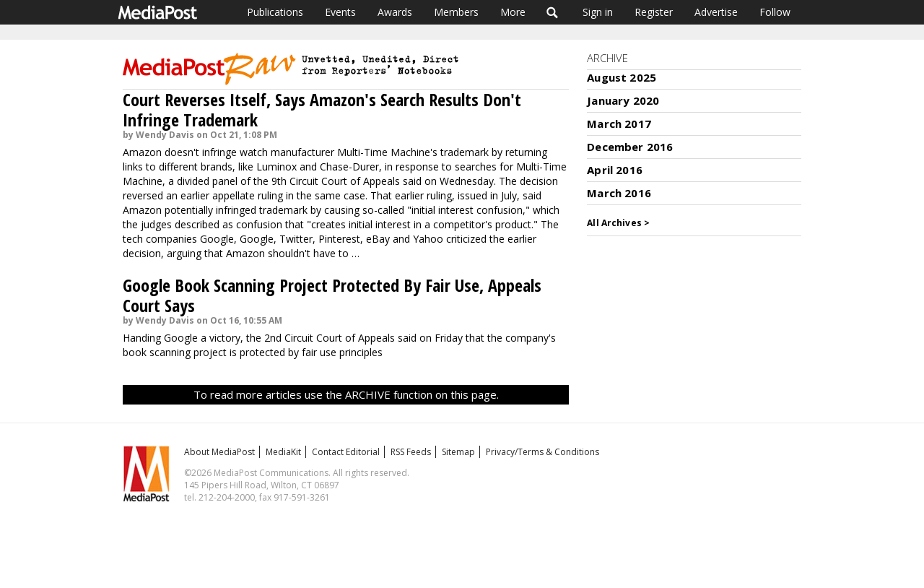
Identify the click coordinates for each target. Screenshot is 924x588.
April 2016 (615, 170)
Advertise (716, 12)
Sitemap (458, 452)
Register (654, 12)
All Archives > (618, 223)
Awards (395, 12)
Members (456, 12)
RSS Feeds (411, 452)
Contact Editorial (346, 452)
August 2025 (622, 77)
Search (553, 12)
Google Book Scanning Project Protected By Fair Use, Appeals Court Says (332, 295)
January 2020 (623, 100)
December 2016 (630, 147)
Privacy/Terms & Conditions (542, 452)
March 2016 (619, 193)
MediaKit (283, 452)
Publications (275, 12)
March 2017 (619, 124)
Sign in (598, 12)
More (513, 12)
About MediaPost (219, 452)
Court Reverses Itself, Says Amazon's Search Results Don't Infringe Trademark (322, 109)
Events (340, 12)
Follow (775, 12)
